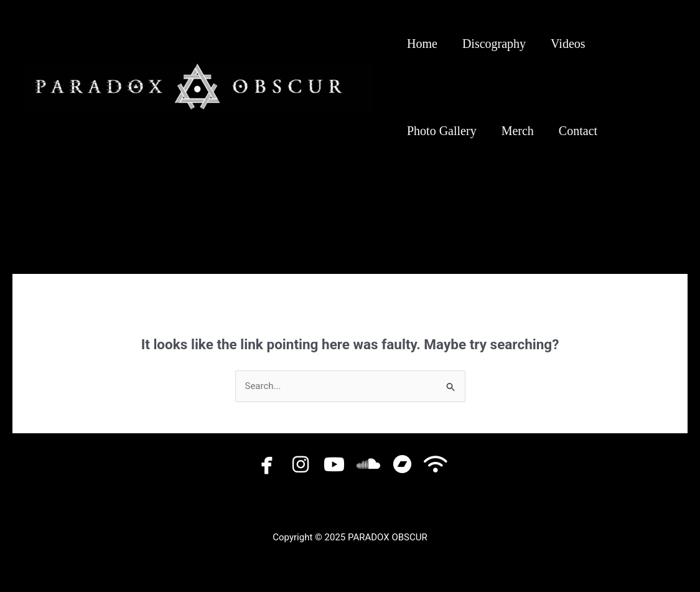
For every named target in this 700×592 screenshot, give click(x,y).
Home (422, 44)
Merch (518, 131)
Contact (578, 131)
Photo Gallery (442, 131)
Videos (568, 44)
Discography (494, 44)
